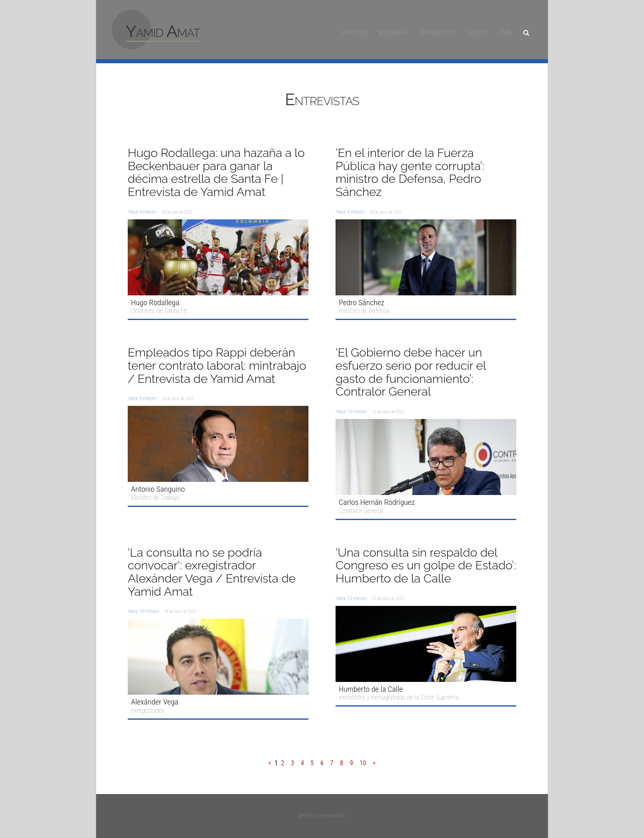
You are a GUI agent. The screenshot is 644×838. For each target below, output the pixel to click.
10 (363, 763)
